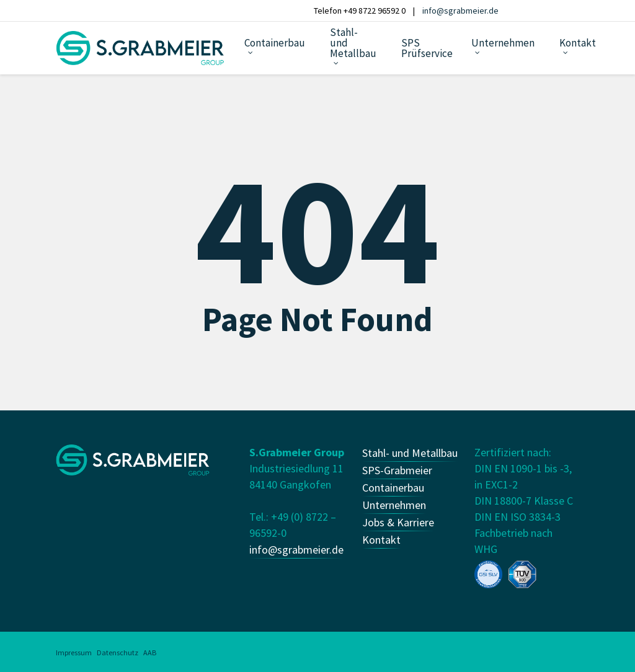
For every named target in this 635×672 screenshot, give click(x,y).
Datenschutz (118, 652)
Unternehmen (394, 505)
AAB (150, 652)
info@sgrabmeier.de (460, 11)
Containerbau (393, 488)
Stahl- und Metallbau (410, 453)
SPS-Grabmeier (397, 470)
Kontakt (381, 540)
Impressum (74, 652)
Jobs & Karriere (398, 522)
